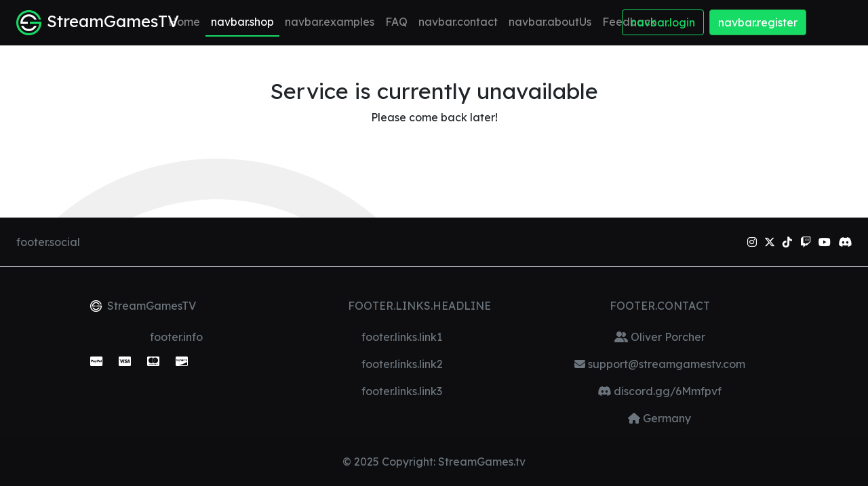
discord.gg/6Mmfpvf (666, 391)
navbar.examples (330, 22)
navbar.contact (458, 22)
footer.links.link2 (402, 364)
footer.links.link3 (402, 391)
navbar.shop (242, 22)
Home (184, 22)
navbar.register (758, 22)
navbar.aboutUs (550, 22)
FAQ (396, 22)
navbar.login (663, 22)
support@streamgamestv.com (665, 364)
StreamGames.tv (482, 462)
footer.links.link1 (402, 337)
